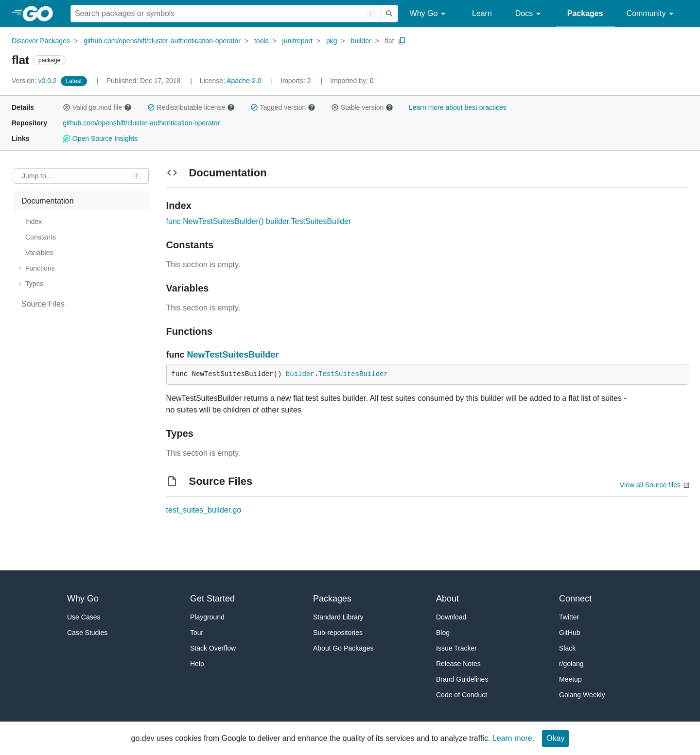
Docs (530, 14)
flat (390, 41)
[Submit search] (389, 14)
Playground (207, 617)
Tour (197, 633)
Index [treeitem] (34, 222)
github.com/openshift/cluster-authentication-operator (162, 41)
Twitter (569, 617)
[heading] (41, 14)
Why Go (429, 14)
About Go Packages (343, 648)
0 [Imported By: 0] (352, 81)
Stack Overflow (213, 648)
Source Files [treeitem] (43, 304)
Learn (482, 13)
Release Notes (458, 664)
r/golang (571, 664)
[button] (67, 107)
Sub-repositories (338, 633)
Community (652, 14)
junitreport (297, 41)
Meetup (570, 679)
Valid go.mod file (97, 107)
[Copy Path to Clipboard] (402, 41)
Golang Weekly (582, 695)
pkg (332, 41)
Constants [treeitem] (41, 237)
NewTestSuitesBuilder (233, 355)
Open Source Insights (100, 138)
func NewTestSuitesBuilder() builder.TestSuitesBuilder (259, 221)
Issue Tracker (456, 648)
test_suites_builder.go (204, 510)
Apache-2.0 (244, 81)
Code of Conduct (462, 695)
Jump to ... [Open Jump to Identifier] (38, 176)
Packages (585, 13)
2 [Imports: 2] (297, 81)
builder (361, 41)
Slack (567, 648)
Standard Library (338, 617)
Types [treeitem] (34, 284)
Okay (555, 738)
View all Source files (650, 485)
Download (451, 617)
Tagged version (283, 107)
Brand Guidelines (462, 679)
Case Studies (87, 633)
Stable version (362, 107)
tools (262, 41)
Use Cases (84, 617)
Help (197, 664)
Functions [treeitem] (40, 268)
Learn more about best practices (458, 107)
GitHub (570, 633)
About (447, 599)
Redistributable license (191, 107)
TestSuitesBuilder (353, 374)
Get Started (212, 599)
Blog (443, 633)
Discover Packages (41, 41)
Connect (575, 599)
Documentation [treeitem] (48, 201)
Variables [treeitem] (39, 253)
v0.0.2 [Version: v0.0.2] (35, 81)
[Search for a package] (226, 14)
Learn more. (513, 738)
